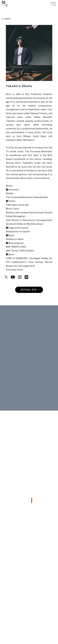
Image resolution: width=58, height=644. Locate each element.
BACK (8, 19)
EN (35, 608)
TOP (4, 11)
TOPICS (29, 536)
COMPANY (29, 567)
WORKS (29, 552)
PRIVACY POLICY (29, 619)
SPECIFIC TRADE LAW (29, 627)
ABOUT (29, 544)
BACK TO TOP (29, 595)
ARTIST (11, 11)
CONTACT (29, 575)
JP (28, 608)
